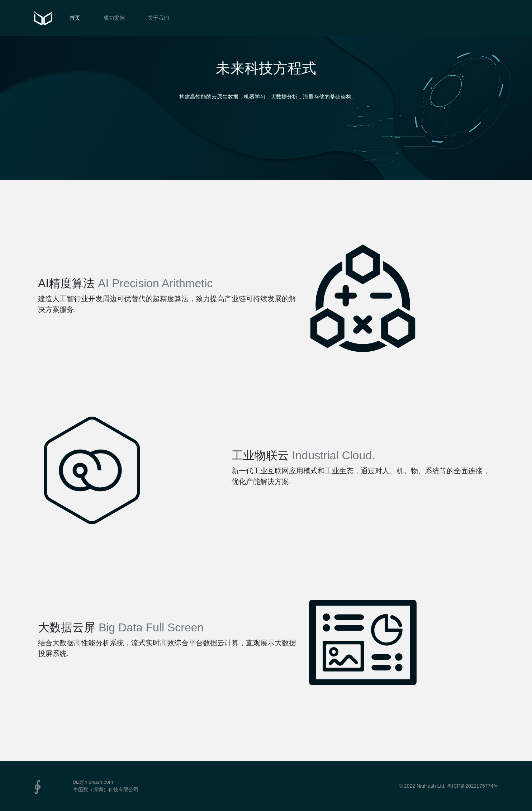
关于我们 (158, 18)
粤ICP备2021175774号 (473, 786)
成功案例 (114, 18)
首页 (75, 18)
